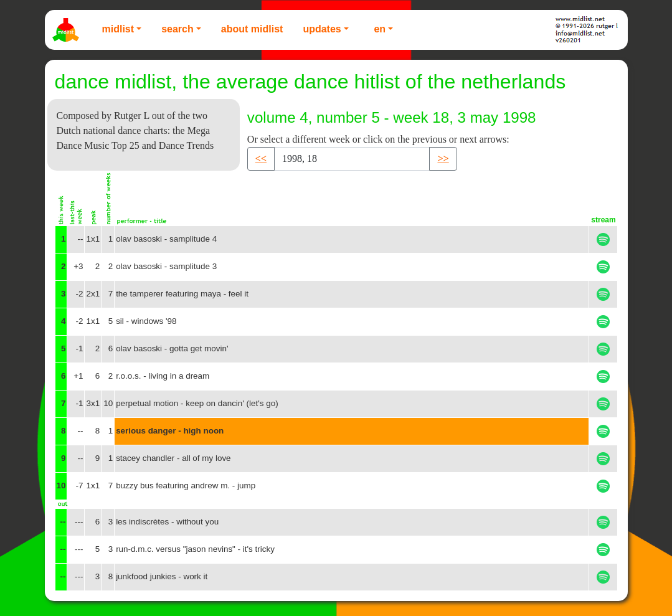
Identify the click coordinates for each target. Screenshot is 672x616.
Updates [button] (322, 29)
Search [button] (177, 29)
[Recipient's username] (352, 159)
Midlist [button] (118, 29)
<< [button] (261, 159)
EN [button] (380, 29)
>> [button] (443, 159)
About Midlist (252, 29)
